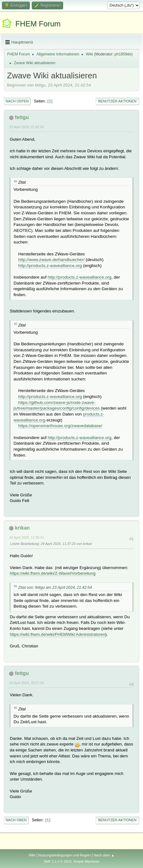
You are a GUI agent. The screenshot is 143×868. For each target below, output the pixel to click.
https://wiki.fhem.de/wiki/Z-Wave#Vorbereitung (53, 573)
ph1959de (123, 54)
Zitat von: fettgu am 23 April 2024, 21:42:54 (55, 588)
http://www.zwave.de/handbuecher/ (51, 260)
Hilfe (32, 855)
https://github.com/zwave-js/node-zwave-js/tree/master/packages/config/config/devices (57, 405)
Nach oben (16, 820)
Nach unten (17, 101)
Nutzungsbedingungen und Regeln (64, 855)
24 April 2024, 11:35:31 (27, 537)
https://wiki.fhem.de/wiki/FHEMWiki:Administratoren (58, 634)
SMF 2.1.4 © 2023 (58, 861)
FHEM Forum (38, 24)
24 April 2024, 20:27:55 (27, 683)
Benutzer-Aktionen (117, 101)
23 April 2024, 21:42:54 (27, 127)
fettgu (22, 117)
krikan (22, 528)
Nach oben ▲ (104, 855)
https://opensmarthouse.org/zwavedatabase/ (60, 426)
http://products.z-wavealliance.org (50, 266)
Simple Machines (86, 861)
